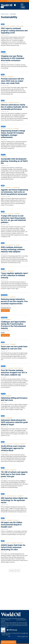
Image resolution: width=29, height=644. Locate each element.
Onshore (8, 543)
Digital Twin (3, 496)
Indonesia (3, 418)
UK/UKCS (3, 188)
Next (18, 571)
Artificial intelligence (12, 496)
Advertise (10, 1)
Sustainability (13, 26)
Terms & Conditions (15, 635)
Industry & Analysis (5, 344)
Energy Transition (5, 14)
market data (13, 620)
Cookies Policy (24, 635)
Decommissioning (16, 188)
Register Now (5, 310)
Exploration (4, 444)
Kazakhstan (3, 520)
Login (23, 7)
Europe (3, 320)
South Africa (10, 444)
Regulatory (11, 214)
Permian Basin (4, 77)
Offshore (3, 543)
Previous (12, 571)
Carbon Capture (20, 26)
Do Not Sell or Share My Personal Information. (16, 638)
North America (4, 103)
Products (17, 103)
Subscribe (17, 1)
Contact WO (25, 1)
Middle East (3, 129)
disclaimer (10, 627)
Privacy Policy (14, 636)
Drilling (3, 396)
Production (10, 129)
